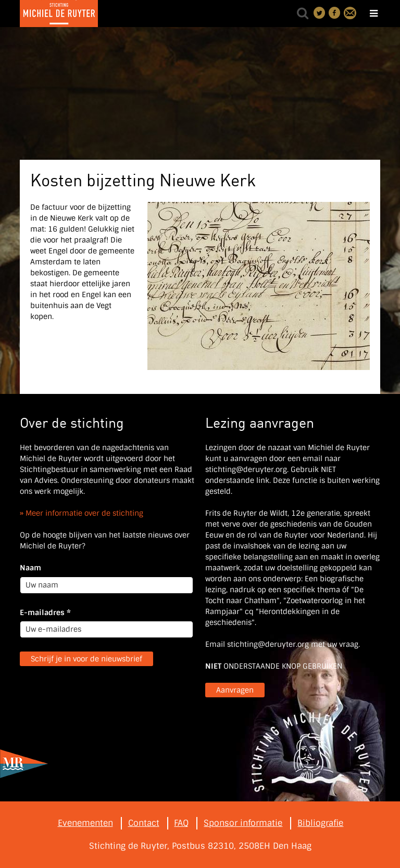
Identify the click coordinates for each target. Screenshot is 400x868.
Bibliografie (320, 823)
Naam (30, 568)
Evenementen (85, 823)
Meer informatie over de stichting (84, 513)
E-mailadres (45, 612)
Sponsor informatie (243, 823)
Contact (350, 13)
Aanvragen (235, 690)
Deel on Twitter (320, 13)
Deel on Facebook (335, 13)
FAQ (181, 823)
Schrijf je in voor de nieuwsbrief (86, 659)
